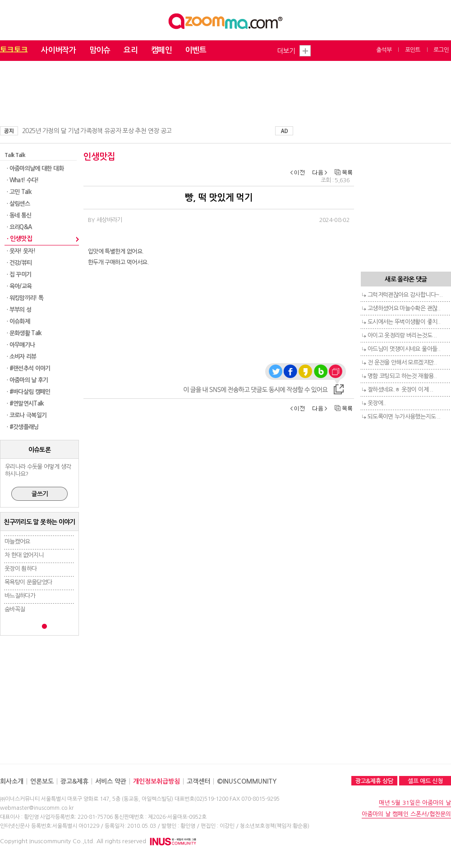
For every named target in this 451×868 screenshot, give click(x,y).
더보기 (286, 51)
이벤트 (196, 50)
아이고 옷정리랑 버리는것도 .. (402, 335)
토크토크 (14, 50)
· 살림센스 (18, 204)
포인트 (413, 50)
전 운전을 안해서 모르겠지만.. (402, 362)
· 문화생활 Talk (24, 333)
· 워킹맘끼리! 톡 (25, 298)
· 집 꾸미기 (19, 275)
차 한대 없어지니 (24, 555)
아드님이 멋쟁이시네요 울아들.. (404, 349)
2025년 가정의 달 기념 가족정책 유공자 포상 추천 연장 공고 (97, 131)
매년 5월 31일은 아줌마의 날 (415, 803)
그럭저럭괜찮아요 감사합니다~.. (405, 295)
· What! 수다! (23, 180)
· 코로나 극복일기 (27, 415)
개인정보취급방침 (156, 781)
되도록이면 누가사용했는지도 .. (404, 417)
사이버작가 (58, 50)
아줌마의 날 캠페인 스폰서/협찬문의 (406, 814)
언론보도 (42, 781)
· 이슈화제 (18, 321)
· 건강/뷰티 (19, 263)
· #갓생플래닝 (23, 427)
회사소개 (12, 781)
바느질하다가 (20, 596)
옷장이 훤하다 (21, 569)
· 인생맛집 (19, 239)
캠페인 (161, 50)
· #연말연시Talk (25, 404)
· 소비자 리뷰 (22, 357)
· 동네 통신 (19, 215)
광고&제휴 (74, 781)
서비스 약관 (111, 781)
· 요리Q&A (19, 227)
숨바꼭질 (15, 609)
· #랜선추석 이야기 (29, 368)
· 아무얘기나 (21, 345)
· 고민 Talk (19, 192)
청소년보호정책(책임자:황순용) (275, 826)
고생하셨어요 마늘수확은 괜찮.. (404, 308)
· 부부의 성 (19, 310)
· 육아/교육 (19, 286)
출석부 (384, 50)
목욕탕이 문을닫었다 (28, 582)
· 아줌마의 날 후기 (28, 380)
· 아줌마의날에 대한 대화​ (35, 169)
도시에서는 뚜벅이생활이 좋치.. (404, 322)
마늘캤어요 (17, 542)
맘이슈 (100, 50)
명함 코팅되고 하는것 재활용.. (402, 376)
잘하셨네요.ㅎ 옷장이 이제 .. (400, 390)
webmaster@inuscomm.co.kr (37, 808)
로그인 (441, 50)
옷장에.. (377, 403)
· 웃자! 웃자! (21, 251)
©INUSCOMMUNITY (247, 781)
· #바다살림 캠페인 (29, 392)
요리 (131, 50)
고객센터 (198, 781)
